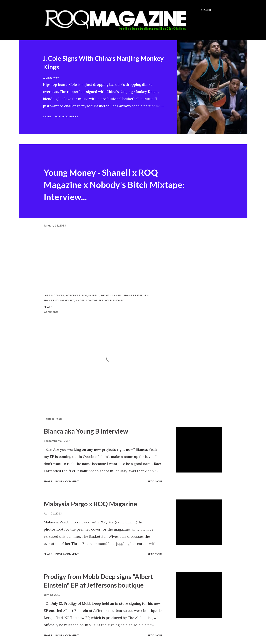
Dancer (59, 295)
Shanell (94, 295)
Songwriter (95, 300)
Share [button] (47, 116)
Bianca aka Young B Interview (86, 431)
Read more (155, 481)
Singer (80, 300)
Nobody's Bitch (76, 295)
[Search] (206, 10)
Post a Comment (66, 116)
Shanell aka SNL (112, 295)
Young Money (114, 300)
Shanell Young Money (59, 300)
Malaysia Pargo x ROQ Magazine (90, 504)
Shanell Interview (137, 295)
